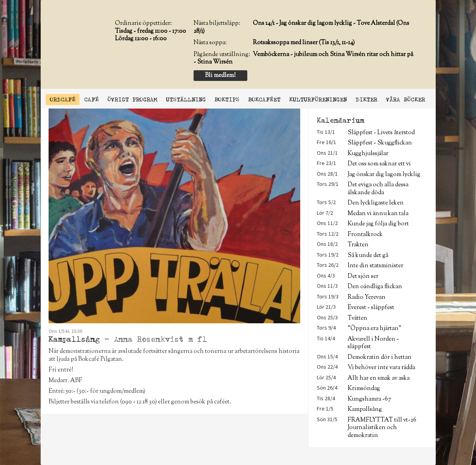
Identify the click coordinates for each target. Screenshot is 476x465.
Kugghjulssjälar (368, 154)
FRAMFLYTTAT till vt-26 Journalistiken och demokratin (382, 428)
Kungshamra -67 (369, 399)
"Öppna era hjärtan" (374, 329)
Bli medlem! (220, 76)
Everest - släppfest (371, 308)
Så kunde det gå (368, 256)
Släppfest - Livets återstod (381, 133)
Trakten (358, 245)
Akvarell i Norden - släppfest (373, 343)
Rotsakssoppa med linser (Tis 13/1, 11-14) (304, 43)
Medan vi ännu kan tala (378, 214)
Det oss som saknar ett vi (379, 164)
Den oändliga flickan (375, 287)
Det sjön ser (363, 277)
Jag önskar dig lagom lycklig (384, 175)
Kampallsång (365, 410)
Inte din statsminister (375, 266)
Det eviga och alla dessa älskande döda (378, 189)
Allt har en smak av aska (379, 378)
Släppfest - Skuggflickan (380, 143)
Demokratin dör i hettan (380, 357)
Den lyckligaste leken (376, 203)
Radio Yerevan (367, 297)
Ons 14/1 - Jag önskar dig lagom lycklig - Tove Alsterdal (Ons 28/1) (301, 27)
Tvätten (357, 318)
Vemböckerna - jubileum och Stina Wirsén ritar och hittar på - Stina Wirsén (303, 59)
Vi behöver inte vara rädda (381, 368)
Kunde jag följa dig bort (378, 224)
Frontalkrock (365, 235)
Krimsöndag (364, 389)
